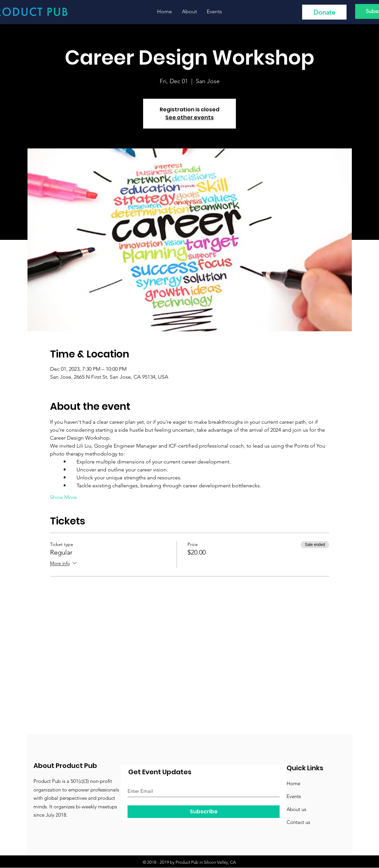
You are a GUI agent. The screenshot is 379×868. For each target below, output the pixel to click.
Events (294, 796)
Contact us (298, 822)
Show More (63, 497)
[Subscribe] (204, 812)
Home (293, 783)
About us (296, 809)
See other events (189, 117)
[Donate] (324, 12)
